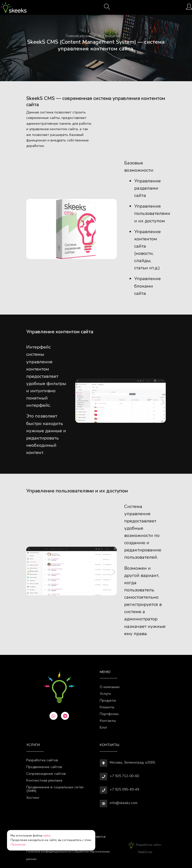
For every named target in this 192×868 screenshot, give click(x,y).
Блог (104, 727)
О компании (110, 687)
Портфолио (109, 714)
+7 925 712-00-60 (124, 776)
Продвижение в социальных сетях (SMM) (55, 789)
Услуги (105, 694)
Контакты (108, 721)
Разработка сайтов (42, 760)
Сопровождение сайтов (46, 774)
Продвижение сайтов (44, 767)
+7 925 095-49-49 (124, 789)
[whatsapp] (53, 716)
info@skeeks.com (124, 803)
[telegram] (65, 716)
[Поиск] (107, 8)
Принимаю (18, 845)
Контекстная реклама (44, 780)
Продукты (108, 700)
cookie (47, 836)
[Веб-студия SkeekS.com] (13, 7)
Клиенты (107, 707)
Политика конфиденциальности (49, 852)
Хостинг (33, 798)
